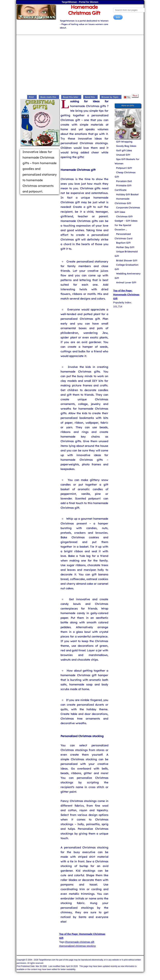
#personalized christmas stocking (77, 946)
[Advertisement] (80, 65)
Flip (127, 97)
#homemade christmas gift (80, 942)
